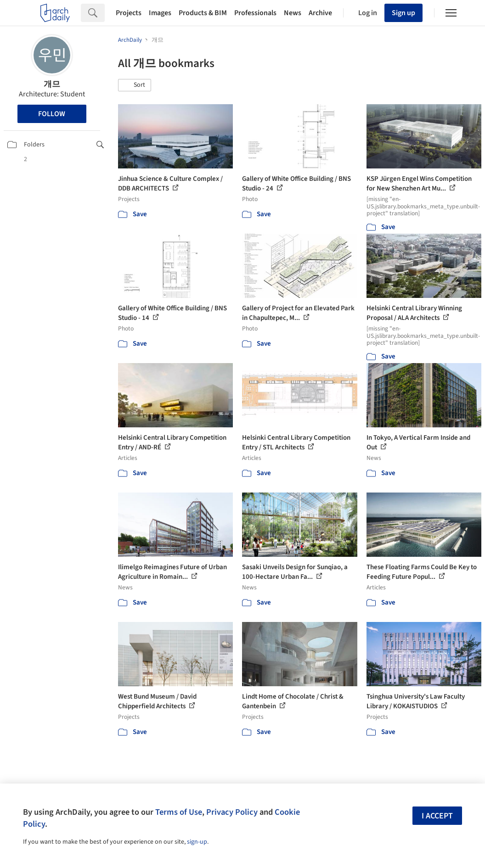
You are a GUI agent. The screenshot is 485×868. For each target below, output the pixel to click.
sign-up (197, 842)
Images (160, 13)
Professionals (255, 13)
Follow (52, 114)
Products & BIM (203, 13)
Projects (129, 13)
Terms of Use (179, 812)
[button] (135, 85)
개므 (52, 84)
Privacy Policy (232, 812)
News (293, 13)
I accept (437, 816)
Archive (320, 13)
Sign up (403, 13)
